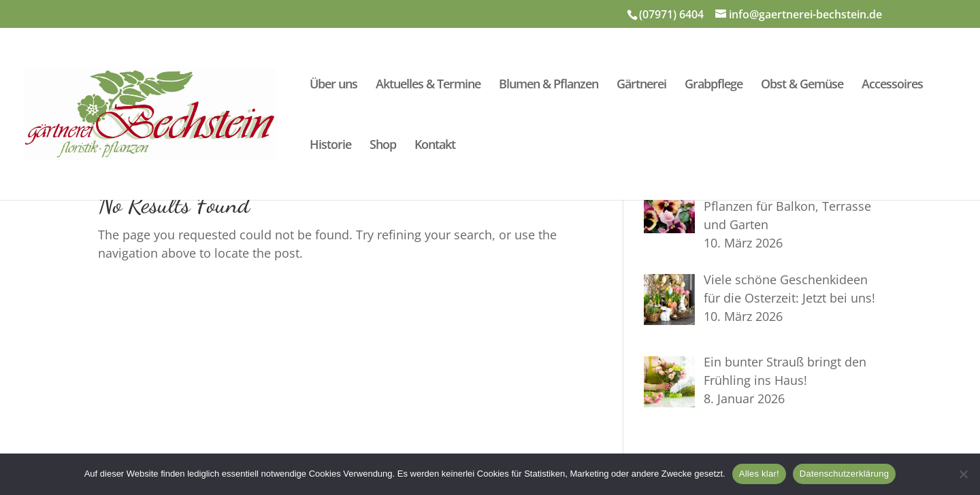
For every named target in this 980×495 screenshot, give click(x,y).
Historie (330, 146)
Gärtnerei (641, 85)
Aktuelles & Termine (428, 85)
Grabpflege (714, 85)
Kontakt (435, 146)
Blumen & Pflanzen (549, 85)
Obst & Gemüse (802, 85)
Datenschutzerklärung (844, 474)
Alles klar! (759, 474)
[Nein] (963, 474)
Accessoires (892, 85)
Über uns (333, 85)
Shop (383, 146)
